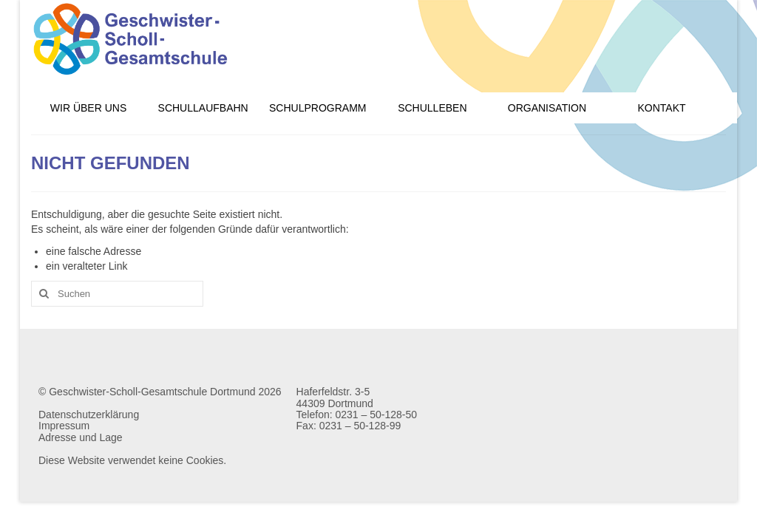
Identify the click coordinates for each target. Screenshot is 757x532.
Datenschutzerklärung (89, 415)
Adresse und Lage (81, 437)
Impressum (64, 426)
